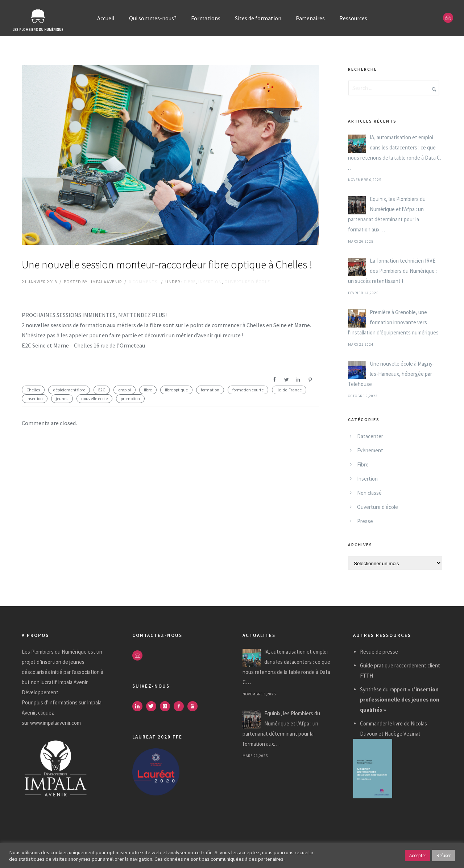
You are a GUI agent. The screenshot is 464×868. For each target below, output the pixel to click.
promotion (130, 398)
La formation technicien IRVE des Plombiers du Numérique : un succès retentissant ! (392, 271)
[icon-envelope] (448, 18)
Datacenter (370, 436)
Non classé (369, 493)
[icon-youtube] (194, 706)
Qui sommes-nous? (153, 18)
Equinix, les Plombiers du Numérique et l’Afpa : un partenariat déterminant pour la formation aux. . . (387, 214)
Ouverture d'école (247, 282)
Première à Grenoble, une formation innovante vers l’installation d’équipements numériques (393, 322)
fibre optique (176, 390)
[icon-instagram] (167, 706)
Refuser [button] (444, 855)
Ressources (353, 18)
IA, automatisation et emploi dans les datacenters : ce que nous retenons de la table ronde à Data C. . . (395, 153)
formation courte (248, 390)
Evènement (370, 450)
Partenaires (310, 18)
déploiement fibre (69, 390)
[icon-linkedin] (139, 706)
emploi (125, 390)
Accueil (106, 18)
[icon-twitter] (153, 706)
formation (210, 390)
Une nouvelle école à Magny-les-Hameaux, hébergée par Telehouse (391, 374)
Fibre (190, 282)
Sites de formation (258, 18)
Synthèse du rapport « (400, 700)
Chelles (33, 390)
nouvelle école (94, 398)
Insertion (210, 282)
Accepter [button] (418, 855)
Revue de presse (379, 652)
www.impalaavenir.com (55, 723)
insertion (35, 398)
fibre (148, 390)
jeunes (62, 398)
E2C (102, 390)
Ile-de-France (289, 390)
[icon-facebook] (181, 706)
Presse (365, 521)
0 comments (143, 282)
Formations (206, 18)
